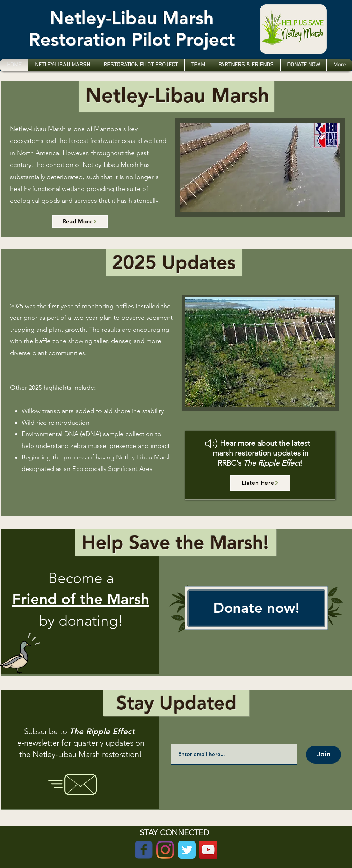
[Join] (323, 755)
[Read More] (80, 221)
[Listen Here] (260, 483)
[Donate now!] (256, 608)
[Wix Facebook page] (144, 850)
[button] (260, 352)
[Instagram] (165, 850)
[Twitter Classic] (187, 850)
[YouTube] (208, 850)
